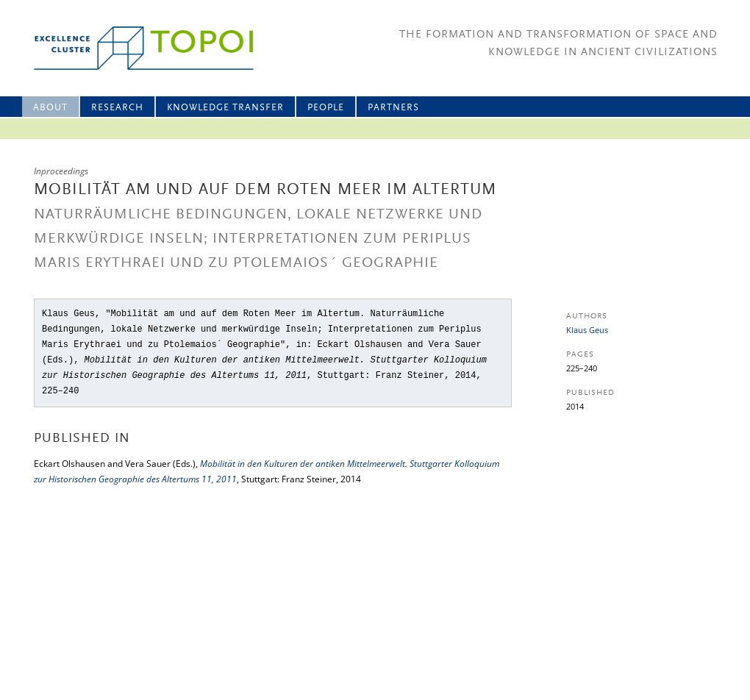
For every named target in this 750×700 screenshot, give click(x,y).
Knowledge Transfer (225, 108)
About (50, 108)
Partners (393, 108)
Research (117, 108)
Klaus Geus (587, 330)
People (326, 108)
